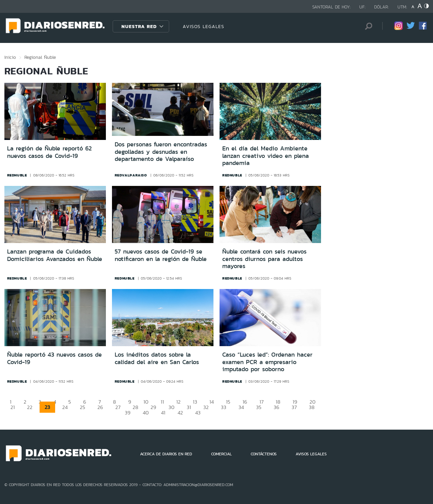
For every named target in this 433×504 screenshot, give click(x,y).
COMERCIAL (221, 454)
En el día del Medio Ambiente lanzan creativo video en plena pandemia (266, 156)
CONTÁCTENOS (264, 454)
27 (118, 407)
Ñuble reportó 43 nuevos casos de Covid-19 (54, 358)
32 (206, 407)
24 (65, 407)
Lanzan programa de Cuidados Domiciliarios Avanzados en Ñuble (55, 255)
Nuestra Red (139, 26)
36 (277, 407)
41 (163, 413)
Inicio (10, 57)
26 (100, 407)
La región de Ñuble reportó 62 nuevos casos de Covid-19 (49, 152)
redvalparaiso (131, 175)
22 (30, 407)
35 (259, 407)
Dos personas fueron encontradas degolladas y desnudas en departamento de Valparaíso (161, 152)
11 (162, 402)
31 (189, 407)
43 (198, 413)
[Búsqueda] (367, 26)
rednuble (17, 175)
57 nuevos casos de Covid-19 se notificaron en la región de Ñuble (161, 255)
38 (312, 407)
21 (13, 407)
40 (146, 413)
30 (172, 407)
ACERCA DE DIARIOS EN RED (166, 454)
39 (128, 413)
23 (47, 407)
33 (224, 407)
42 (180, 413)
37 (294, 407)
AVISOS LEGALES (203, 26)
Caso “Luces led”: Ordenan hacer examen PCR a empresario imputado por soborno (267, 362)
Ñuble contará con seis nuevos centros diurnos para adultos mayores (264, 259)
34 (241, 407)
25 (83, 407)
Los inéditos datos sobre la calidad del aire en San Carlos (157, 358)
